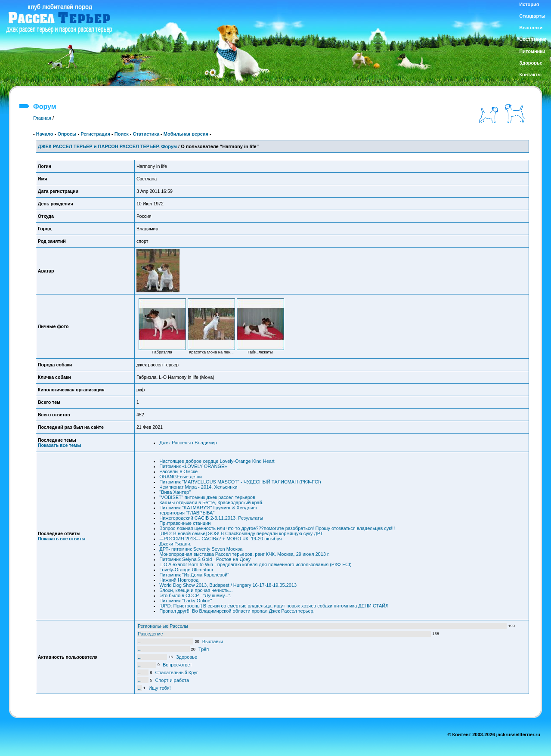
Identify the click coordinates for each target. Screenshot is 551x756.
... (140, 641)
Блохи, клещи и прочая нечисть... (196, 590)
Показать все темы (59, 445)
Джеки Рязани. (175, 544)
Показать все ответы (62, 539)
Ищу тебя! (160, 688)
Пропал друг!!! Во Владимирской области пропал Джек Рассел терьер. (237, 611)
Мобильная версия (186, 134)
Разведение (150, 634)
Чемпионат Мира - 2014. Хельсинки (198, 487)
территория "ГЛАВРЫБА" (187, 513)
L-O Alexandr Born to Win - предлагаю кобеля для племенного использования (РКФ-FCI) (255, 564)
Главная (42, 118)
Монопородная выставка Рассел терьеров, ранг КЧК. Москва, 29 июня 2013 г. (244, 554)
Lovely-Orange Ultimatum (186, 570)
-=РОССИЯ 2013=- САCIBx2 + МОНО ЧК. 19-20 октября (220, 539)
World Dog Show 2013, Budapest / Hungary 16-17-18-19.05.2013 (228, 585)
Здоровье (187, 657)
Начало (45, 134)
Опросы (67, 134)
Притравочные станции (185, 523)
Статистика (146, 134)
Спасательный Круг (176, 672)
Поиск (122, 134)
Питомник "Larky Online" (186, 601)
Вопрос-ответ (177, 665)
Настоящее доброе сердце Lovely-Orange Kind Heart (217, 461)
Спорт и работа (172, 680)
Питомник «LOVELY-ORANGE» (193, 466)
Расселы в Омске (178, 471)
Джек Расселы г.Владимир (188, 443)
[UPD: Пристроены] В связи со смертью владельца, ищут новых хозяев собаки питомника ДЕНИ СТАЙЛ (274, 606)
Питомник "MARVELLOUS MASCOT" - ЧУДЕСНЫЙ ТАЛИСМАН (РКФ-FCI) (240, 482)
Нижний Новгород (179, 580)
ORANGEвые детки (181, 477)
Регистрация (95, 134)
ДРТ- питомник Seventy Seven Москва (201, 549)
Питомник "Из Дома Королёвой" (194, 575)
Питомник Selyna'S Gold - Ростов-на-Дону (205, 559)
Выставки (213, 641)
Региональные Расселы (163, 626)
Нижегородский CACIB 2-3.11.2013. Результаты (211, 518)
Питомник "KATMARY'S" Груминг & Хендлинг (208, 508)
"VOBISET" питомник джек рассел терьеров (207, 497)
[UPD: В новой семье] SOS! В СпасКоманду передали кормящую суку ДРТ (241, 533)
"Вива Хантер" (175, 492)
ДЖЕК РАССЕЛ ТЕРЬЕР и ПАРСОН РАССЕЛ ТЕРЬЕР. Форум (107, 146)
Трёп (204, 649)
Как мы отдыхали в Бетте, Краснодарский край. (211, 502)
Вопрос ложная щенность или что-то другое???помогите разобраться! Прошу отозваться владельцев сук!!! (277, 528)
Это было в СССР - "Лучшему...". (195, 595)
